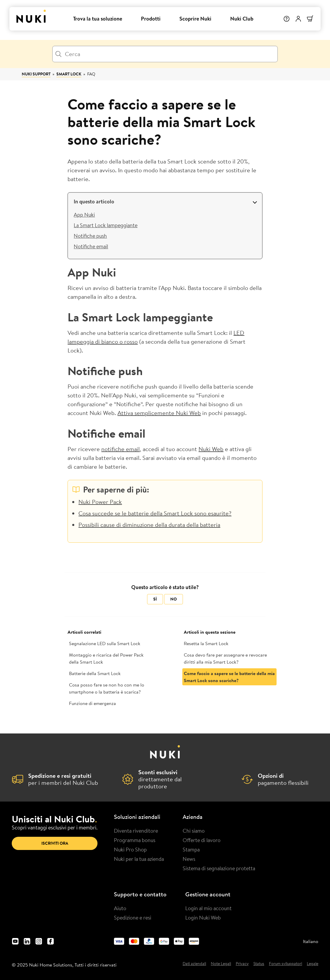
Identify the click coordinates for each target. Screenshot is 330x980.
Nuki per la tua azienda (139, 859)
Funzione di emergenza (92, 703)
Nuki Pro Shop (130, 849)
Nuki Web (211, 449)
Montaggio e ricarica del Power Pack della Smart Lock (106, 658)
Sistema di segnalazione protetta (219, 868)
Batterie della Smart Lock (95, 673)
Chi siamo (194, 831)
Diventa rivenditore (136, 831)
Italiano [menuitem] (311, 941)
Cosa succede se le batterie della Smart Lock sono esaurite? (155, 513)
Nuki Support (36, 74)
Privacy (242, 964)
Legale (313, 964)
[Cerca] (165, 54)
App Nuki (84, 215)
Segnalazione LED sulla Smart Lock (105, 643)
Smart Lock (69, 74)
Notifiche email (91, 246)
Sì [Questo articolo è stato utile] (155, 599)
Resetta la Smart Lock (206, 643)
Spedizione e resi (133, 917)
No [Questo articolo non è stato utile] (174, 599)
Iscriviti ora (55, 843)
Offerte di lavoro (202, 840)
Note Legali (221, 964)
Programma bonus (135, 840)
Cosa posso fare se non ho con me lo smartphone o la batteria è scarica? (107, 688)
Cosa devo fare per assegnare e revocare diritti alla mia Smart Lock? (225, 658)
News (189, 859)
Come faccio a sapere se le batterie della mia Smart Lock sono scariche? (229, 677)
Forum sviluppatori (286, 964)
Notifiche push (90, 236)
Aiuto (120, 908)
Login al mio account (208, 908)
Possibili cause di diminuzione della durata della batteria (149, 525)
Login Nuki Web (203, 917)
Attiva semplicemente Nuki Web (159, 413)
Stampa (191, 849)
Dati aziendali (194, 964)
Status (259, 964)
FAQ (91, 74)
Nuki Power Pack (100, 502)
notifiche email (121, 449)
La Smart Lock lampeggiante (106, 225)
